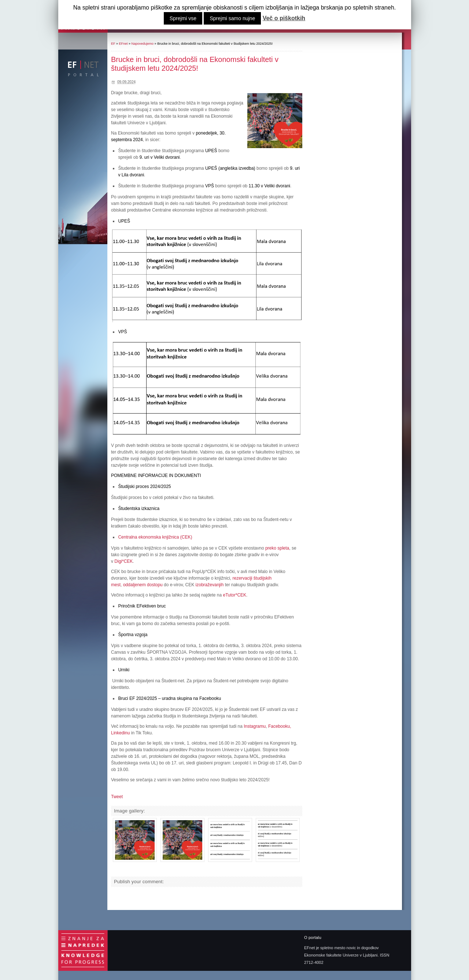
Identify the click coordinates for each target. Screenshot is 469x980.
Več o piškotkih (284, 18)
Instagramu (255, 726)
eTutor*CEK (235, 595)
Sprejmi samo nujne (232, 18)
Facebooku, (280, 726)
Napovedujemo (143, 44)
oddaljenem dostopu (143, 585)
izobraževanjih (210, 585)
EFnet (123, 44)
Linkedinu (120, 733)
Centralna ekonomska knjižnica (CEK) (155, 537)
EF (113, 44)
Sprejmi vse (183, 18)
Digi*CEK (123, 561)
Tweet (117, 797)
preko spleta (277, 548)
